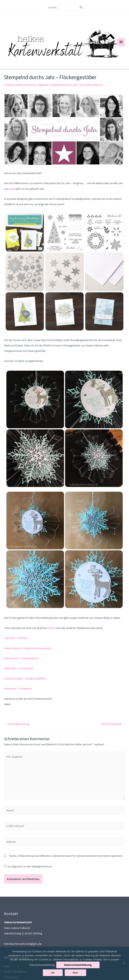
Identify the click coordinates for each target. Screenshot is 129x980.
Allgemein (43, 94)
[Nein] (124, 963)
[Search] (81, 7)
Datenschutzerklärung (78, 965)
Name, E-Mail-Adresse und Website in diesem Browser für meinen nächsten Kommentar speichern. (66, 865)
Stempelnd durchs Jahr (64, 94)
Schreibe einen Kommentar (20, 94)
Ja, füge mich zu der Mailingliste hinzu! (28, 876)
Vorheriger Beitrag (17, 733)
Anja (12, 198)
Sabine (51, 637)
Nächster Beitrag (113, 733)
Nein (75, 973)
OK (53, 973)
